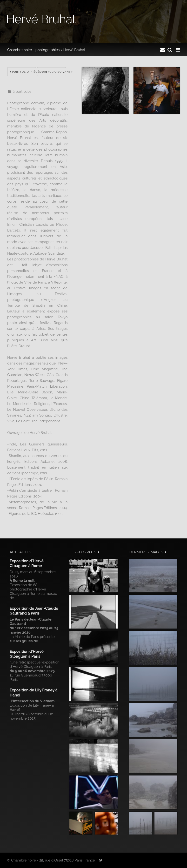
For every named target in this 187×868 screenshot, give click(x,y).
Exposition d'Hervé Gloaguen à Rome (27, 563)
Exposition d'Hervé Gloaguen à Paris (27, 654)
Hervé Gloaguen (26, 667)
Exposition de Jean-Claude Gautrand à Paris (34, 611)
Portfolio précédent (23, 72)
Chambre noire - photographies (33, 50)
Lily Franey (42, 705)
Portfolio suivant (53, 72)
